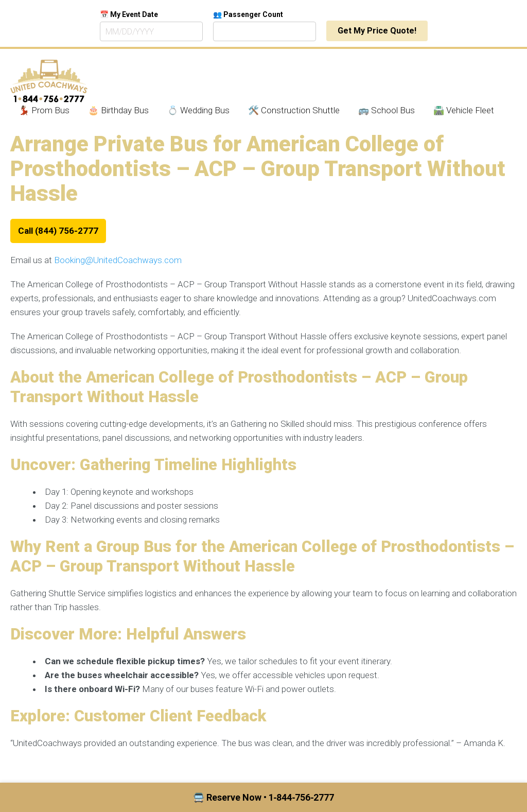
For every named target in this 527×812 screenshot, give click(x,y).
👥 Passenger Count (248, 14)
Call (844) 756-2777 (58, 231)
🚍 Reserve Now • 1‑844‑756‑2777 (264, 797)
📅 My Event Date (129, 14)
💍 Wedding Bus (198, 110)
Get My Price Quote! (377, 31)
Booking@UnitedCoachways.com (118, 260)
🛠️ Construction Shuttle (294, 110)
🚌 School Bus (387, 110)
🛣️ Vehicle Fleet (464, 110)
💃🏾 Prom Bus (44, 110)
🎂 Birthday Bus (118, 110)
